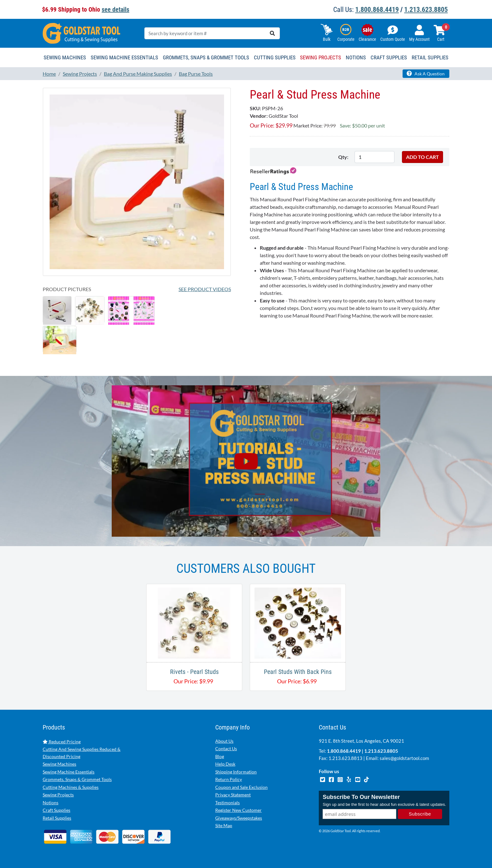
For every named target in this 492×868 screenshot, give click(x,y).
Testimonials (227, 803)
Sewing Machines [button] (65, 57)
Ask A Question (426, 73)
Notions (51, 803)
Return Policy (229, 779)
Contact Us (226, 749)
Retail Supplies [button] (430, 57)
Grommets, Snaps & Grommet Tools (77, 779)
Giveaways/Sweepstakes (239, 818)
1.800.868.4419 (377, 10)
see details (115, 9)
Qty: (343, 157)
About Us (224, 741)
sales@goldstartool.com (404, 758)
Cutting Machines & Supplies (71, 787)
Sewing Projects (58, 795)
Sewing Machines (59, 764)
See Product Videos (205, 289)
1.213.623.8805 (426, 10)
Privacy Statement (233, 795)
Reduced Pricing (62, 742)
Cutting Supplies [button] (275, 57)
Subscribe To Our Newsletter (361, 797)
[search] (272, 33)
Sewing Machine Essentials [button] (124, 57)
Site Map (224, 825)
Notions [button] (356, 57)
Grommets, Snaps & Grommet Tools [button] (206, 57)
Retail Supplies (57, 818)
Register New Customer (238, 810)
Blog (220, 756)
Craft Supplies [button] (389, 57)
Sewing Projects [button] (321, 57)
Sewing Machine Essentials (69, 772)
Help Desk (225, 764)
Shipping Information (236, 772)
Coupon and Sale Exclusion (241, 787)
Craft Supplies (56, 810)
